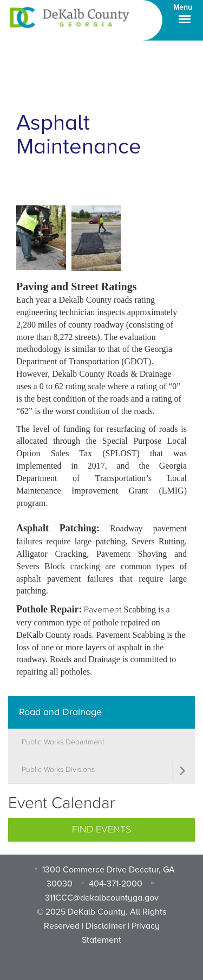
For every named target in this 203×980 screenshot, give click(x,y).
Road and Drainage (60, 712)
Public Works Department (63, 742)
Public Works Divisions (58, 770)
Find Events (101, 830)
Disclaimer (106, 926)
